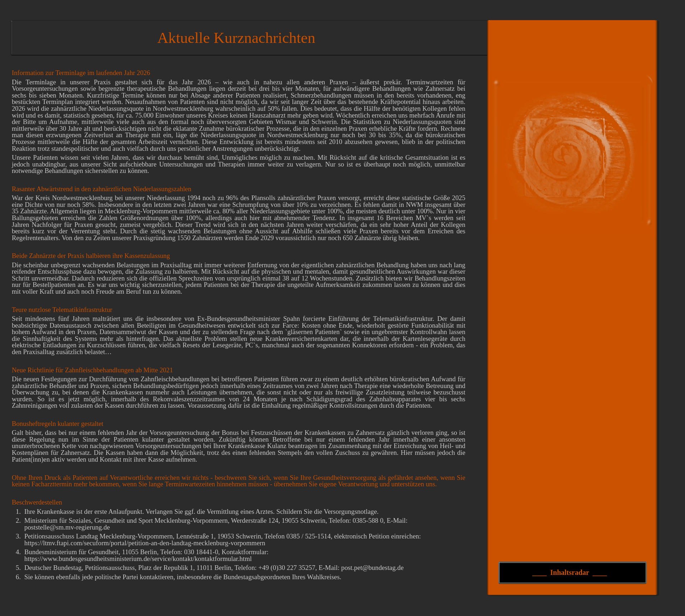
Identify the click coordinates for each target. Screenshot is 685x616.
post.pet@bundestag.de (372, 568)
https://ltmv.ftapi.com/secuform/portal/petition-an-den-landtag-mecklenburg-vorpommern (145, 543)
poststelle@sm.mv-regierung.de (67, 527)
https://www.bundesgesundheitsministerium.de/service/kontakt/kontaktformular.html (138, 559)
